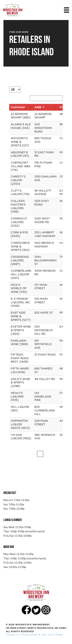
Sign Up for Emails (52, 635)
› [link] (60, 454)
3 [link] (53, 454)
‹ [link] (34, 454)
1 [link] (40, 454)
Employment (30, 635)
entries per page (33, 89)
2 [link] (47, 454)
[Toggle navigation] (67, 10)
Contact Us (12, 635)
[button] (31, 107)
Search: (24, 97)
